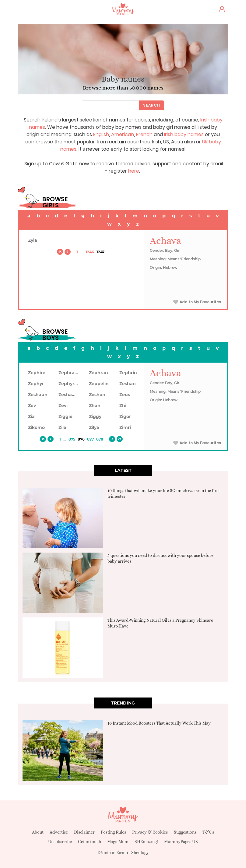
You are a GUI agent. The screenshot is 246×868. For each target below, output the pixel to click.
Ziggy (95, 416)
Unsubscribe (60, 842)
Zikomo (36, 427)
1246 (90, 252)
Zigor (125, 416)
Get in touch (90, 842)
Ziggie (65, 416)
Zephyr (36, 384)
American (123, 134)
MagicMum (118, 842)
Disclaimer (84, 832)
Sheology (140, 852)
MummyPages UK (181, 842)
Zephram (69, 373)
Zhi (123, 406)
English (101, 134)
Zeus (125, 395)
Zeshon (97, 395)
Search (152, 105)
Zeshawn (69, 395)
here (134, 171)
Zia (31, 416)
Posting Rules (113, 832)
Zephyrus (69, 384)
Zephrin (128, 373)
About (38, 832)
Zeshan (128, 384)
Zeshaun (38, 395)
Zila (62, 427)
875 (72, 439)
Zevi (63, 406)
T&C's (208, 832)
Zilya (94, 427)
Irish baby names (184, 134)
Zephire (37, 373)
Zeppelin (99, 384)
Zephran (98, 373)
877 (90, 439)
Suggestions (185, 832)
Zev (32, 406)
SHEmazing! (146, 842)
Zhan (95, 406)
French (144, 134)
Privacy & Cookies (150, 832)
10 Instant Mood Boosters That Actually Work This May (159, 723)
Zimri (125, 427)
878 (100, 439)
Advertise (59, 832)
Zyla (33, 240)
